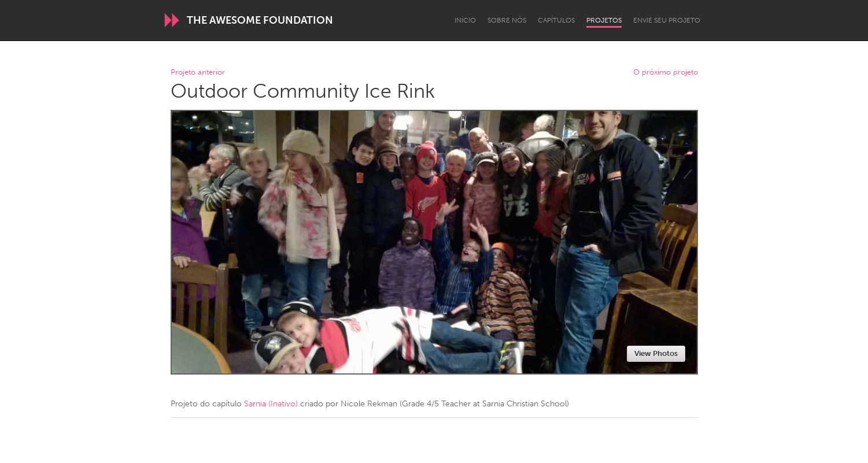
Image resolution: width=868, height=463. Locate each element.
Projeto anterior (198, 73)
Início (465, 20)
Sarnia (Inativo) (271, 404)
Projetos (604, 20)
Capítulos (556, 20)
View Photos (656, 353)
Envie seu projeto (667, 20)
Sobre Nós (507, 20)
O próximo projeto (666, 73)
